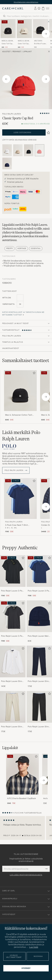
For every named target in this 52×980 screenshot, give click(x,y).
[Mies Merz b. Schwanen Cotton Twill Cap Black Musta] (8, 29)
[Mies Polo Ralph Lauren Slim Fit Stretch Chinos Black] (39, 707)
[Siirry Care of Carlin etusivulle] (13, 8)
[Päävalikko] (48, 9)
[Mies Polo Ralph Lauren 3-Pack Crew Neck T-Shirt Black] (13, 571)
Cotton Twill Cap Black (7, 44)
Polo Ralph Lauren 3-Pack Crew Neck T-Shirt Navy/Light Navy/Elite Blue (39, 591)
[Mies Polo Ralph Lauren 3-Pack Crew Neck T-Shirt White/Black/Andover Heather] (13, 616)
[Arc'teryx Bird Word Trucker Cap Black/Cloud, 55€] (41, 34)
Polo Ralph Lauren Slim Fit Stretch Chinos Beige (12, 727)
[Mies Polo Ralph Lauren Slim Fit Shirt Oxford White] (13, 661)
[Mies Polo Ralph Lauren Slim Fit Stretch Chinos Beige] (13, 707)
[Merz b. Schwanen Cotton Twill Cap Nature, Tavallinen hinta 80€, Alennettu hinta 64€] (24, 34)
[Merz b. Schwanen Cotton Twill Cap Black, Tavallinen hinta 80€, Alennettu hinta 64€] (8, 34)
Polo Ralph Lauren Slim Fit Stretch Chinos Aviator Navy (39, 681)
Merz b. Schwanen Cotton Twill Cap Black (19, 415)
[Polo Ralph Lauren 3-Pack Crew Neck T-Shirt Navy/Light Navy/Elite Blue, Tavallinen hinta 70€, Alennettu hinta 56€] (20, 506)
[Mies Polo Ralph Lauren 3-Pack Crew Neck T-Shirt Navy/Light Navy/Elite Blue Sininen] (20, 499)
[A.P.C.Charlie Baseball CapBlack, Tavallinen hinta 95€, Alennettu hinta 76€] (22, 779)
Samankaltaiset (26, 360)
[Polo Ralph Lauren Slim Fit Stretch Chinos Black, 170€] (39, 712)
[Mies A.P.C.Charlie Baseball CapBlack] (22, 774)
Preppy (9, 248)
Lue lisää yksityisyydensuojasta (26, 875)
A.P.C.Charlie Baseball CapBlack (21, 798)
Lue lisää (34, 947)
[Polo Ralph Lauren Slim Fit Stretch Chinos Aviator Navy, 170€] (39, 667)
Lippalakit (27, 52)
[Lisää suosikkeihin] (34, 373)
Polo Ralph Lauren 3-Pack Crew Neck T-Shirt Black (13, 591)
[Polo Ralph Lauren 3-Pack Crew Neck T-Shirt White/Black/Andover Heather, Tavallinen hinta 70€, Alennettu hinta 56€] (13, 621)
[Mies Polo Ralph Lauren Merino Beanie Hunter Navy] (39, 616)
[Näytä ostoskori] (43, 9)
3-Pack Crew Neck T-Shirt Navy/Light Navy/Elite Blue (17, 525)
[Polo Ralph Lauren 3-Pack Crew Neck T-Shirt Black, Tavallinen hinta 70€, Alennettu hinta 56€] (13, 576)
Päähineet (17, 52)
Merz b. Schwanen (8, 41)
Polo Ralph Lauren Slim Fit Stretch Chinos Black (38, 727)
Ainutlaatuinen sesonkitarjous (26, 2)
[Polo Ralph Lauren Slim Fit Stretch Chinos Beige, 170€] (13, 712)
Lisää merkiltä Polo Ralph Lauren (21, 435)
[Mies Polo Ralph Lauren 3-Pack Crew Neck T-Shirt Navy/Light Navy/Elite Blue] (39, 571)
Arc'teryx (38, 41)
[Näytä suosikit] (39, 9)
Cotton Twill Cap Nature (23, 44)
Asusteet (6, 52)
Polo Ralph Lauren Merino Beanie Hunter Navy (39, 636)
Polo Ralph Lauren (12, 114)
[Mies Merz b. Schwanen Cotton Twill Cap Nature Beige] (24, 29)
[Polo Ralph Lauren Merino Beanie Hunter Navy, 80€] (39, 621)
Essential (36, 248)
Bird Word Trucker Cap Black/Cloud (40, 44)
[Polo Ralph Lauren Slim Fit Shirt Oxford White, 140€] (13, 667)
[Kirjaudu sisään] (35, 8)
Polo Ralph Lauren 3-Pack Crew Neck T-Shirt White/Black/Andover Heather (13, 636)
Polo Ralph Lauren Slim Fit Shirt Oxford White (12, 681)
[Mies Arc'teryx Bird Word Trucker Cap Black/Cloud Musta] (41, 29)
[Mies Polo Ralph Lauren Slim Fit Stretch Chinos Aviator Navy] (39, 661)
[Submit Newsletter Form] (46, 869)
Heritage (22, 248)
